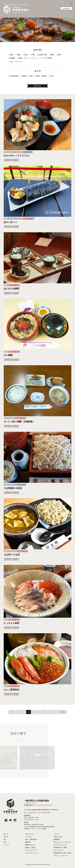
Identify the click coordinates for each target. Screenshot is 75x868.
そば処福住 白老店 (13, 488)
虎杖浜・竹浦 (29, 219)
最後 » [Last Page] (63, 712)
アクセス (57, 834)
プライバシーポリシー (61, 856)
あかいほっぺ (10, 222)
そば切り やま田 (12, 555)
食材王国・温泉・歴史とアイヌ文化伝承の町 (16, 9)
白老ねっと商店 (30, 848)
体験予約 (28, 842)
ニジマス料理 (9, 418)
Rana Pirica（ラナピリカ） (17, 156)
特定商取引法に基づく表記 (62, 853)
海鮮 (6, 352)
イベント (7, 845)
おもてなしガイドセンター (62, 842)
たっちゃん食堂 (11, 623)
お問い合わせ (58, 837)
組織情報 (57, 839)
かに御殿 (8, 355)
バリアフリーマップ (32, 853)
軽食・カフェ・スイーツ (13, 152)
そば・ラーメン (10, 485)
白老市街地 (28, 152)
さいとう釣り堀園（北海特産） (19, 422)
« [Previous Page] (18, 712)
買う (5, 842)
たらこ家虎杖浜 (11, 690)
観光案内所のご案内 (60, 848)
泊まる (6, 837)
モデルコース (29, 834)
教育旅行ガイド (30, 845)
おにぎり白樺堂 (11, 289)
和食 (6, 285)
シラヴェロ (29, 837)
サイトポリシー (59, 850)
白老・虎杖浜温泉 (31, 839)
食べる (6, 834)
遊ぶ (5, 839)
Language (66, 8)
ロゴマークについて (60, 845)
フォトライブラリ (31, 850)
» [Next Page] (55, 712)
